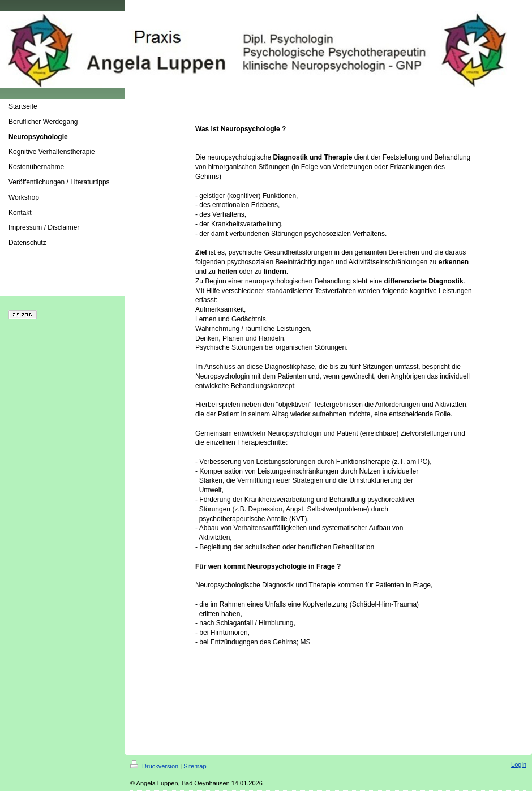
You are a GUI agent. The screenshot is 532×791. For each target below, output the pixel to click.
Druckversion (155, 766)
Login (519, 764)
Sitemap (195, 766)
